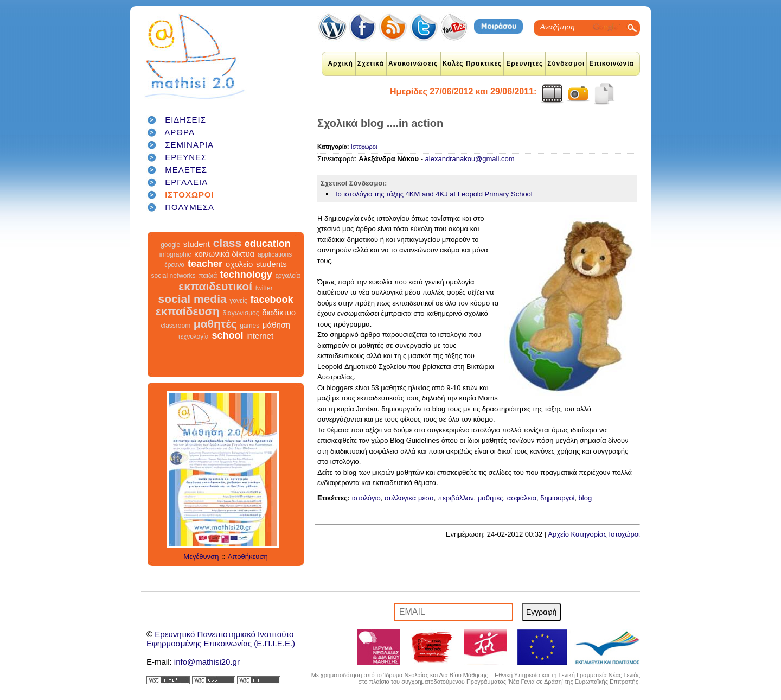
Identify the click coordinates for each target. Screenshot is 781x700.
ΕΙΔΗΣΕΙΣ (185, 120)
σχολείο (239, 264)
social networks (174, 276)
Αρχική (340, 63)
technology (246, 275)
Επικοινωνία (612, 63)
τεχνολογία (193, 336)
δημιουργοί (557, 498)
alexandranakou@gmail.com (470, 159)
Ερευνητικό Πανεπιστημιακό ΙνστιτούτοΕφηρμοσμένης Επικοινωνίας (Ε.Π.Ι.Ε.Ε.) (221, 639)
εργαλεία (287, 276)
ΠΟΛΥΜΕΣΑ (190, 207)
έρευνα (174, 265)
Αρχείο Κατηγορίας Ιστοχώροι (594, 534)
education (268, 244)
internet (260, 336)
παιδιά (208, 276)
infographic (175, 254)
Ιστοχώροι (364, 147)
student (197, 244)
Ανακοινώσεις (413, 63)
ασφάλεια (522, 498)
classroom (176, 326)
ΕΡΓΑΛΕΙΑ (186, 182)
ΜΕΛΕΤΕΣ (186, 170)
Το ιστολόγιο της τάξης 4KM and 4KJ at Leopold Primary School (433, 194)
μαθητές (215, 324)
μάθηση (277, 325)
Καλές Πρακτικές (472, 63)
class (228, 243)
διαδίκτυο (279, 312)
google (170, 245)
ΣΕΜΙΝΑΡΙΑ (189, 145)
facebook (271, 300)
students (271, 264)
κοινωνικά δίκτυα (224, 254)
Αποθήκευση (248, 556)
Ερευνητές (524, 63)
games (249, 326)
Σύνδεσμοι (566, 63)
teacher (205, 264)
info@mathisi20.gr (207, 662)
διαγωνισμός (241, 313)
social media (193, 299)
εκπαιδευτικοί (215, 286)
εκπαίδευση (188, 311)
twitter (264, 288)
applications (275, 254)
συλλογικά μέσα (409, 498)
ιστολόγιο (366, 498)
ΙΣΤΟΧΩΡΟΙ (190, 195)
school (227, 335)
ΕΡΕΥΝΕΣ (186, 157)
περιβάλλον (456, 498)
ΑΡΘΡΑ (180, 132)
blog (585, 498)
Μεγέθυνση (201, 556)
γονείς (238, 301)
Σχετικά (371, 63)
